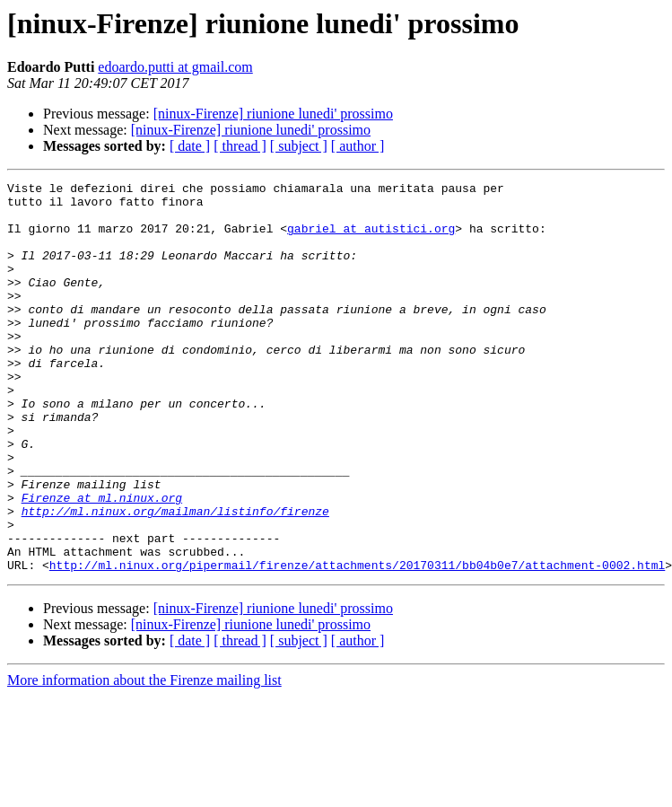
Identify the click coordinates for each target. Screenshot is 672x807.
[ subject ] (299, 146)
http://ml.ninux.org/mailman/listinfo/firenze (175, 578)
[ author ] (358, 146)
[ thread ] (240, 146)
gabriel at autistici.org (371, 239)
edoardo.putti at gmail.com (175, 67)
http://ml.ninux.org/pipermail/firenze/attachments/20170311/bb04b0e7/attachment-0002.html (357, 643)
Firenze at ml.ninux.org (102, 562)
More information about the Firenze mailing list (144, 758)
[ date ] (190, 146)
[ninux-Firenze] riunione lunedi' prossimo (273, 114)
